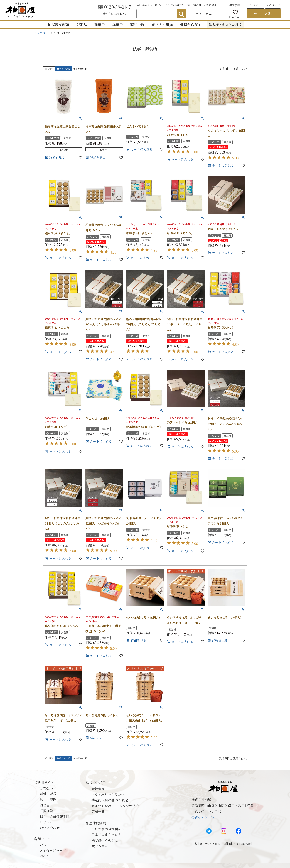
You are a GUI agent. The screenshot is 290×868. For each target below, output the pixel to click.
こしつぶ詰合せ (174, 5)
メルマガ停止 (129, 806)
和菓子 (100, 25)
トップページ (42, 33)
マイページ (273, 5)
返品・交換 (48, 799)
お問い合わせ (50, 828)
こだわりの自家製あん (108, 829)
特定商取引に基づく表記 (110, 800)
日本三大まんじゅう (106, 835)
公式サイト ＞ (203, 817)
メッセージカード (53, 850)
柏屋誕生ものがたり (106, 840)
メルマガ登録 (101, 806)
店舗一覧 (98, 811)
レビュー (46, 822)
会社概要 (98, 789)
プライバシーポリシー (108, 794)
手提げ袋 (46, 811)
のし (43, 845)
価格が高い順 (80, 69)
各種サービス (44, 839)
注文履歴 (235, 5)
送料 (188, 5)
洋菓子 (118, 25)
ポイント (46, 856)
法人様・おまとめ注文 (225, 25)
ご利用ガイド (212, 5)
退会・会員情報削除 (55, 816)
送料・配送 (48, 794)
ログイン (256, 5)
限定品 (82, 25)
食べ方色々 (100, 846)
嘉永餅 (159, 5)
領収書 (197, 5)
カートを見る (264, 14)
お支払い (46, 788)
